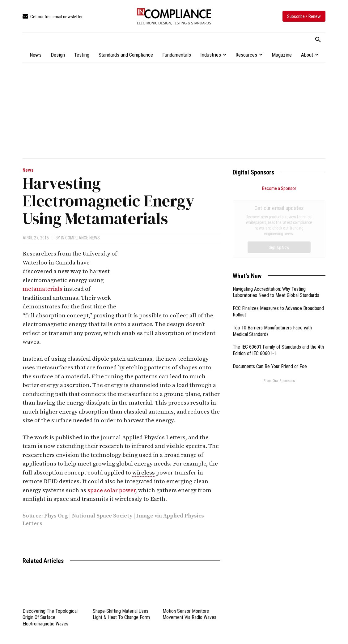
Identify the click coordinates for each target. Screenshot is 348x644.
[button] (318, 40)
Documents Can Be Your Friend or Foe (270, 297)
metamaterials (42, 289)
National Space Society (102, 516)
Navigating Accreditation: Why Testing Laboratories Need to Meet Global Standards (276, 223)
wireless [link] (144, 473)
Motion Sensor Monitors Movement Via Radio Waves (189, 614)
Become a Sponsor (279, 188)
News (28, 170)
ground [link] (174, 394)
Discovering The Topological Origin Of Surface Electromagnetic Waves (50, 618)
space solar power (111, 490)
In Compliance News (80, 238)
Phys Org (56, 516)
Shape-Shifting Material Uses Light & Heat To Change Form (121, 614)
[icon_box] (53, 17)
